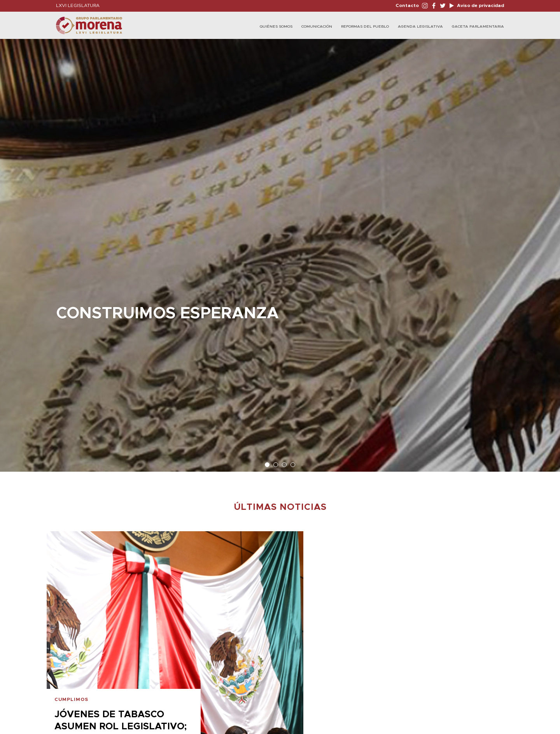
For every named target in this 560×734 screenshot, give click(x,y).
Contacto (407, 5)
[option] (280, 251)
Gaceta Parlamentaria (478, 26)
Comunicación (317, 26)
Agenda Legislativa (420, 26)
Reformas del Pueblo (365, 26)
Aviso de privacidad (480, 5)
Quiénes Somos (276, 26)
